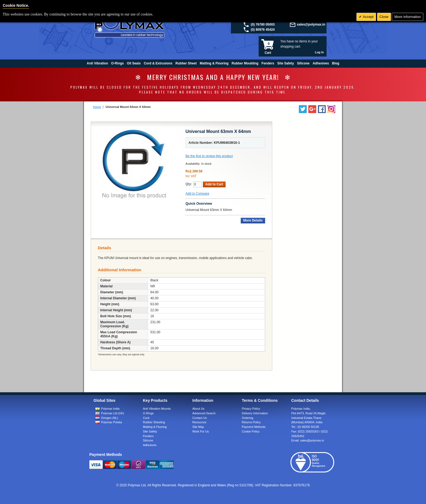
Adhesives (150, 445)
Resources (199, 422)
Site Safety (150, 431)
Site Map (198, 427)
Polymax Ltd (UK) (113, 413)
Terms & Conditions (260, 400)
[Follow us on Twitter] (303, 109)
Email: (308, 440)
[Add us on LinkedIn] (312, 109)
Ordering (248, 418)
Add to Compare (197, 194)
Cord (146, 418)
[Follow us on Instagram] (331, 109)
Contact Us (200, 418)
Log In (319, 52)
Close (384, 17)
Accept (368, 17)
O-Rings (148, 413)
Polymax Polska (112, 422)
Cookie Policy (251, 431)
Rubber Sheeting (154, 422)
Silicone (148, 440)
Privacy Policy (251, 409)
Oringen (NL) (109, 418)
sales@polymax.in (311, 24)
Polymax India (110, 409)
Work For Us (201, 431)
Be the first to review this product (209, 156)
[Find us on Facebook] (322, 109)
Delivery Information (255, 413)
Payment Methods (254, 427)
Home (97, 107)
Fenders (148, 436)
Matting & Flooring (155, 427)
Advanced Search (204, 413)
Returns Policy (251, 422)
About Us (198, 409)
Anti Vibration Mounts (157, 409)
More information (408, 17)
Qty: (189, 184)
